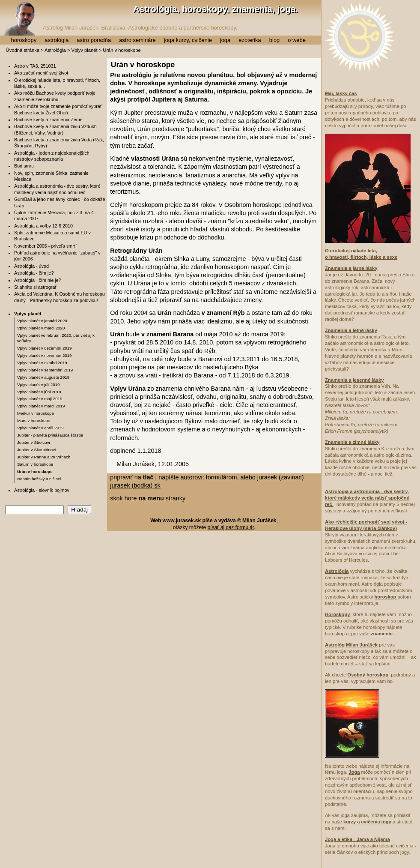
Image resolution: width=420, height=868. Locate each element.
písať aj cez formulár (231, 527)
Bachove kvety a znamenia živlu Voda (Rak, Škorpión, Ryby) (59, 143)
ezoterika (250, 40)
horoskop (386, 597)
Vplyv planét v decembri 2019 (45, 348)
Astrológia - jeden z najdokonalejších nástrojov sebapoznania (52, 156)
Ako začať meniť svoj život (41, 73)
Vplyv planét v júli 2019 (38, 385)
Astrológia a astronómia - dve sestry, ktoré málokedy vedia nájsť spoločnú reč (57, 189)
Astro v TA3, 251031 (35, 66)
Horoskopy (337, 614)
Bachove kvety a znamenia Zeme (48, 120)
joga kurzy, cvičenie (188, 40)
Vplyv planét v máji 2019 (40, 399)
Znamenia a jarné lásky (351, 268)
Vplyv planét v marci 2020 (41, 328)
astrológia (57, 40)
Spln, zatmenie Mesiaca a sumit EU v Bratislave (52, 236)
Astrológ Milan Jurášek (351, 645)
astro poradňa (94, 40)
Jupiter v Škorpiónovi (36, 450)
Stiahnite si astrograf (35, 287)
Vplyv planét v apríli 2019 (40, 428)
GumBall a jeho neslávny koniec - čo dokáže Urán (60, 202)
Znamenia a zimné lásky (352, 442)
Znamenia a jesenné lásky (354, 380)
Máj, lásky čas (341, 93)
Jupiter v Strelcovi (34, 442)
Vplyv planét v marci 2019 (41, 406)
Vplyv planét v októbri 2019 (42, 363)
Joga (354, 772)
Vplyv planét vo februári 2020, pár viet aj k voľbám (56, 338)
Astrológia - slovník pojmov (42, 490)
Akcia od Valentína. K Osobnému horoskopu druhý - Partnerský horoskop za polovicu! (60, 297)
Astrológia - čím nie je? (38, 280)
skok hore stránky (148, 498)
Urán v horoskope (35, 471)
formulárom (222, 477)
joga (225, 40)
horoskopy (24, 40)
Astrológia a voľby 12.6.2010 (43, 226)
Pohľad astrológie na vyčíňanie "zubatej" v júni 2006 (57, 256)
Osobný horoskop (367, 675)
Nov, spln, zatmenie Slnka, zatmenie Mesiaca (51, 176)
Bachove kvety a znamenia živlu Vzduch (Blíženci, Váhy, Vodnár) (55, 129)
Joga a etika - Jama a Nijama (357, 839)
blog (275, 40)
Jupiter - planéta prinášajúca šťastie (50, 435)
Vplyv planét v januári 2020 (42, 321)
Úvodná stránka (23, 50)
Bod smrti (24, 166)
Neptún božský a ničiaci (39, 479)
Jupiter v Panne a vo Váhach (44, 457)
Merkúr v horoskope (36, 413)
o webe (297, 40)
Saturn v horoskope (35, 464)
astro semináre (137, 40)
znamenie (382, 634)
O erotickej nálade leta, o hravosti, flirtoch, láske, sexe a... (57, 83)
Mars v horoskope (34, 421)
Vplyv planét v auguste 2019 (43, 377)
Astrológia (55, 50)
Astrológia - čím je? (34, 273)
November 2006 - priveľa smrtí (45, 246)
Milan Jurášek (259, 521)
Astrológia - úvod (31, 266)
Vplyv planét (85, 50)
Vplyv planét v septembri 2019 (45, 370)
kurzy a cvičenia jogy (367, 822)
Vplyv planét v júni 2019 (39, 392)
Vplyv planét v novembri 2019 (45, 355)
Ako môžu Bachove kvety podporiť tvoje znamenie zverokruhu (55, 96)
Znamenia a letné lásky (351, 330)
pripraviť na (132, 477)
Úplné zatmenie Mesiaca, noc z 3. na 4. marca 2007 (55, 216)
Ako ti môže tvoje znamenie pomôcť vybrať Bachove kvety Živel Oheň (58, 109)
